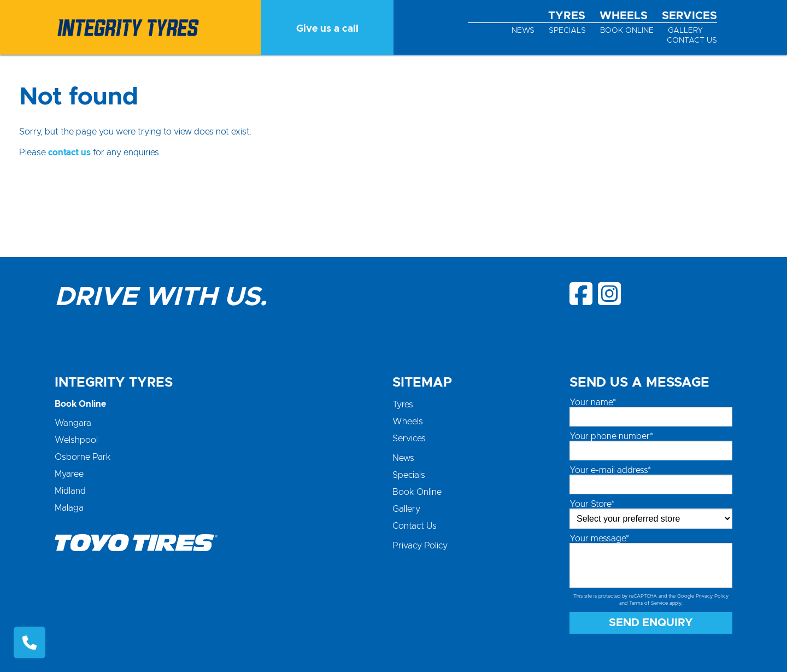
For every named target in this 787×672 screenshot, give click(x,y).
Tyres (567, 16)
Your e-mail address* (610, 470)
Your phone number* (611, 436)
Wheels (624, 16)
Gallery (685, 31)
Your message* (599, 539)
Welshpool (76, 440)
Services (689, 16)
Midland (70, 491)
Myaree (69, 474)
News (523, 31)
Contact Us (692, 40)
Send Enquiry (651, 623)
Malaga (69, 508)
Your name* (593, 402)
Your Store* (592, 504)
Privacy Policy (420, 546)
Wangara (73, 423)
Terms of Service (648, 603)
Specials (567, 31)
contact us (69, 153)
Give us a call (327, 29)
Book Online (627, 31)
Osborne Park (83, 457)
